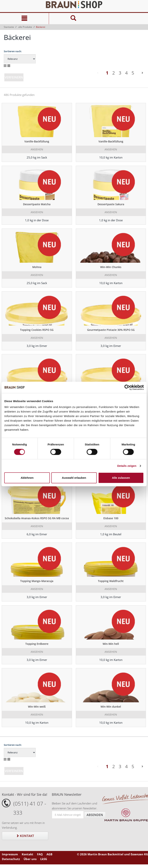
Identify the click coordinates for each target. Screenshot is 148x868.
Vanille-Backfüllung (37, 141)
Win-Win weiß (37, 707)
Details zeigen (127, 466)
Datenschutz (11, 859)
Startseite (9, 27)
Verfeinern (14, 77)
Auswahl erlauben (74, 478)
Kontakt (25, 836)
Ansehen (37, 149)
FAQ (40, 854)
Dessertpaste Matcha (37, 204)
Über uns (30, 859)
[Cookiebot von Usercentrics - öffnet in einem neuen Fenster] (127, 387)
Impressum (10, 854)
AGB (49, 854)
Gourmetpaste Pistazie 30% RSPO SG (111, 330)
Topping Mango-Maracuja (37, 581)
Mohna (37, 267)
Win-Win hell (111, 644)
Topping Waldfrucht (111, 581)
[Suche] (73, 19)
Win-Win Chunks (111, 267)
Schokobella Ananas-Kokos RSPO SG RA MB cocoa (37, 518)
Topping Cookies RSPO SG (37, 330)
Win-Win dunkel (111, 707)
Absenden (95, 815)
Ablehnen (27, 478)
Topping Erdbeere (37, 644)
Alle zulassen (121, 478)
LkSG (44, 859)
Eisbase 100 (111, 518)
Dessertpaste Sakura (111, 204)
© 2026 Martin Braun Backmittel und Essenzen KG (112, 854)
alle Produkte (25, 27)
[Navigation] (24, 19)
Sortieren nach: (13, 51)
